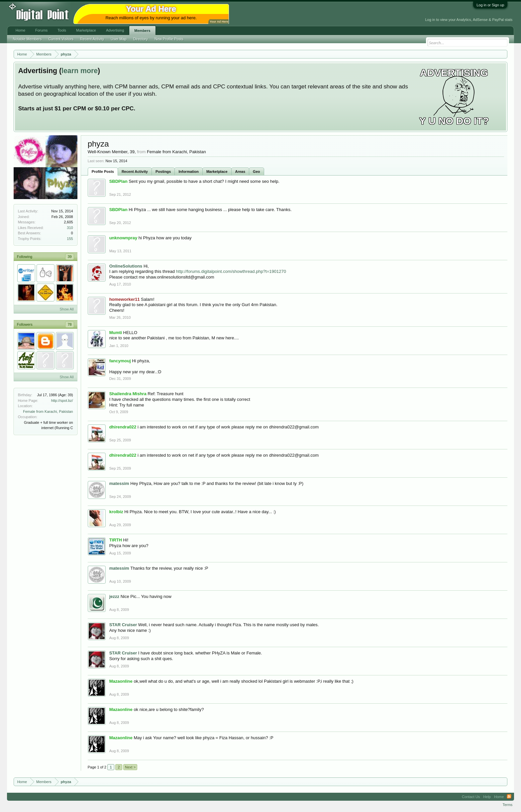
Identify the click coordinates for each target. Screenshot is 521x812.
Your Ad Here (219, 22)
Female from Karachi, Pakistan (48, 411)
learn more (80, 71)
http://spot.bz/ (62, 401)
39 (69, 257)
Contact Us (471, 797)
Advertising (115, 30)
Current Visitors (61, 39)
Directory (141, 39)
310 (70, 228)
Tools (62, 30)
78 (69, 324)
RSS (509, 797)
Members (142, 31)
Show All (66, 309)
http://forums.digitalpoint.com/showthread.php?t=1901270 (231, 271)
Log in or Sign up (490, 5)
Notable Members (27, 39)
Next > (130, 767)
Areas (240, 172)
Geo (256, 172)
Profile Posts (103, 172)
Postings (163, 172)
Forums (41, 30)
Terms (507, 805)
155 (70, 239)
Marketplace (217, 172)
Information (189, 172)
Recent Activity (135, 172)
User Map (119, 39)
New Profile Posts (169, 39)
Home (20, 30)
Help (487, 797)
